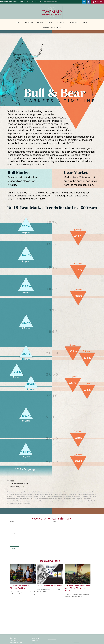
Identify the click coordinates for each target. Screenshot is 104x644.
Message (13, 533)
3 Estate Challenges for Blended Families (20, 587)
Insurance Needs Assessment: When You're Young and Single (78, 588)
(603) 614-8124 (32, 2)
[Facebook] (89, 2)
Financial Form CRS (52, 639)
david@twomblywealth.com (48, 2)
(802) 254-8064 (18, 642)
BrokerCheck (76, 642)
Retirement (34, 640)
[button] (18, 22)
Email (55, 522)
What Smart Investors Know (50, 586)
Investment (34, 642)
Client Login (98, 2)
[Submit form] (15, 549)
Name (12, 522)
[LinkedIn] (84, 2)
